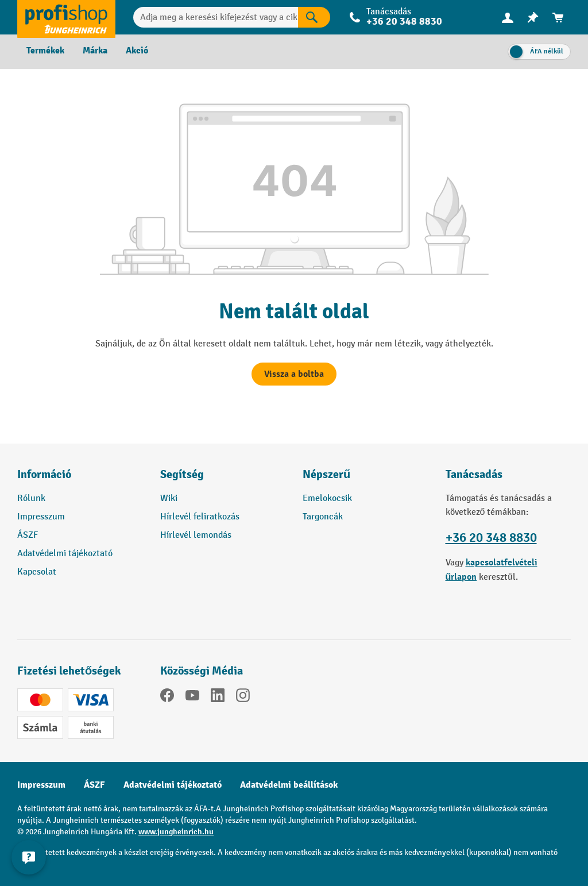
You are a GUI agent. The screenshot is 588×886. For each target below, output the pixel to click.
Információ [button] (44, 474)
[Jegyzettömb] (533, 18)
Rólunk (31, 498)
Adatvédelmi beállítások (289, 785)
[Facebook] (167, 698)
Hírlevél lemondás (196, 535)
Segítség (182, 474)
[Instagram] (243, 698)
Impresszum (41, 517)
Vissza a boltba (294, 374)
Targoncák (323, 517)
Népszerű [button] (326, 474)
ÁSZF (28, 535)
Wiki (169, 498)
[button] (223, 479)
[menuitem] (508, 18)
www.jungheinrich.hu (176, 832)
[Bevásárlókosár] (558, 18)
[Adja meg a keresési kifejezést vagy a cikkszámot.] (216, 17)
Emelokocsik (327, 498)
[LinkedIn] (218, 698)
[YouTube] (192, 698)
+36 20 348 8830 (404, 22)
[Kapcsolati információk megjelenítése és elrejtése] (29, 857)
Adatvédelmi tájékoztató (65, 554)
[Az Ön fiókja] (508, 17)
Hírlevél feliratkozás (200, 517)
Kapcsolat (37, 572)
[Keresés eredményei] (314, 17)
